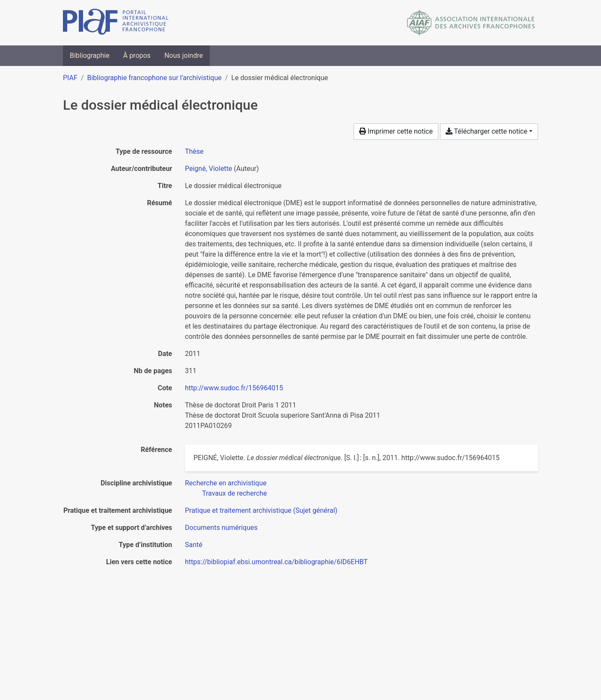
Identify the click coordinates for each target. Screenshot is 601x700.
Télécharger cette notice (486, 131)
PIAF (70, 78)
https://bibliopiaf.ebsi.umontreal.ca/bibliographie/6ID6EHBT (276, 562)
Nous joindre (184, 55)
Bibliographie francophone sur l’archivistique (154, 78)
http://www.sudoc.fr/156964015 (234, 388)
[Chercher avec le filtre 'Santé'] (194, 545)
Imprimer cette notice (396, 131)
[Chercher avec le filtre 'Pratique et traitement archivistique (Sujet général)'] (261, 510)
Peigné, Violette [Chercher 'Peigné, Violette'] (208, 169)
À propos (137, 55)
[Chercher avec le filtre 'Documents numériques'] (221, 528)
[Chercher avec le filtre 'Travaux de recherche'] (235, 493)
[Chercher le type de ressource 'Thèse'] (194, 151)
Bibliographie (90, 55)
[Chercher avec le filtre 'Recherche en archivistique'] (226, 483)
